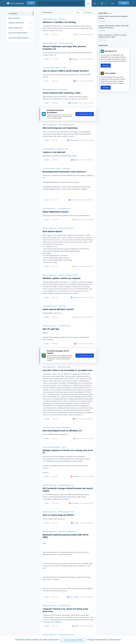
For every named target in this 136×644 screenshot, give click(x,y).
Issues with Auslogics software (19, 38)
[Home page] (88, 3)
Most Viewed (88, 13)
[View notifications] (95, 3)
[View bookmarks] (102, 3)
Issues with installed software (18, 33)
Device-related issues (15, 28)
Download (106, 66)
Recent (78, 13)
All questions (13, 14)
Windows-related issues (16, 23)
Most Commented (14, 18)
